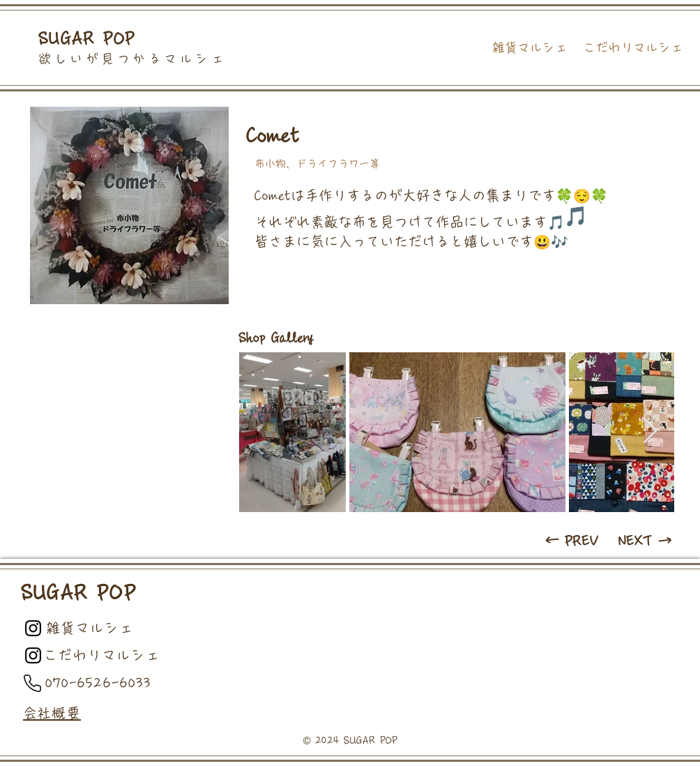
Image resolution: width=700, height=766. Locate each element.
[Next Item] (650, 431)
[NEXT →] (646, 541)
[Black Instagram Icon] (33, 628)
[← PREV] (573, 541)
